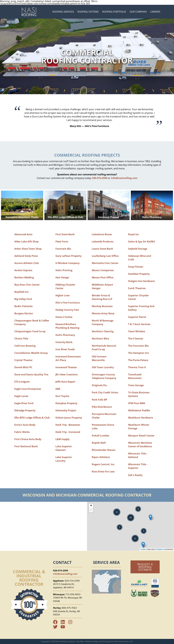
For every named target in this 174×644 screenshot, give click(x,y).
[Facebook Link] (57, 623)
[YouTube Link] (64, 628)
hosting (105, 641)
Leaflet (143, 549)
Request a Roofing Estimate (145, 567)
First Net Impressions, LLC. (122, 641)
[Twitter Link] (57, 628)
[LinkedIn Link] (64, 623)
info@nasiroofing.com (124, 178)
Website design (92, 641)
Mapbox (160, 549)
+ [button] (91, 506)
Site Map (80, 641)
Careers (155, 12)
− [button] (91, 510)
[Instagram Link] (71, 623)
